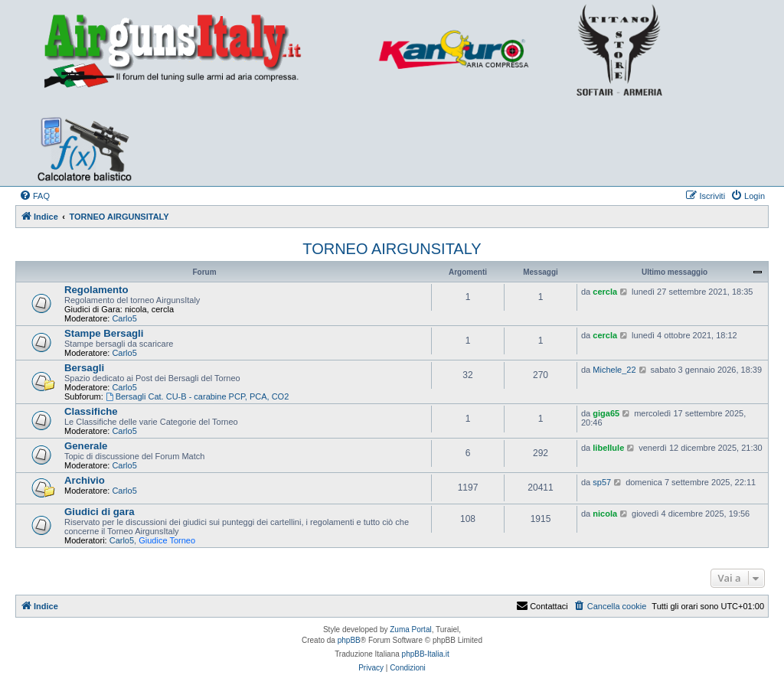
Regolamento (96, 290)
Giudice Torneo (167, 540)
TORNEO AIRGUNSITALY (392, 249)
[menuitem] (34, 196)
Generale (86, 446)
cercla (605, 292)
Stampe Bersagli (104, 333)
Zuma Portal (410, 630)
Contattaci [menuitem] (542, 606)
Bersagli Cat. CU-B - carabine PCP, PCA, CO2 (197, 396)
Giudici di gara (100, 512)
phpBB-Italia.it (426, 654)
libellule (608, 448)
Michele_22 (614, 370)
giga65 (606, 413)
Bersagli (84, 368)
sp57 (602, 482)
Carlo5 (124, 318)
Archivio (85, 480)
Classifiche (91, 411)
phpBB (349, 640)
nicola (605, 514)
